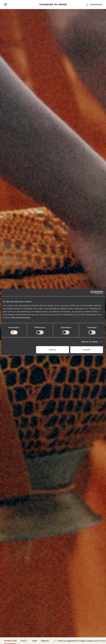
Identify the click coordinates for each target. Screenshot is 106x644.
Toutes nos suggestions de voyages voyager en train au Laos (79, 641)
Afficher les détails (90, 342)
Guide (35, 641)
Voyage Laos (10, 641)
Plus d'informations (21, 318)
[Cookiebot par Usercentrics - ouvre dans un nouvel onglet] (92, 292)
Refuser (53, 350)
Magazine (45, 641)
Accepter (87, 350)
